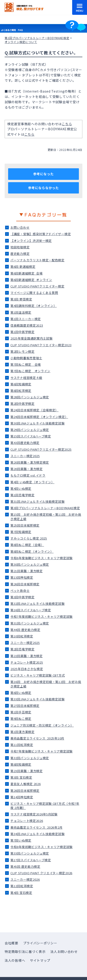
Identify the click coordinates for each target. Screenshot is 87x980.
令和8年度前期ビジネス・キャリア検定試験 (42, 847)
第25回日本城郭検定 (25, 525)
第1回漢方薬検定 (23, 732)
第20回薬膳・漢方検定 (27, 469)
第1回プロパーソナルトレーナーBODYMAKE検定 (37, 38)
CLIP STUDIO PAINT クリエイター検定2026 (41, 873)
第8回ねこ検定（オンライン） (32, 551)
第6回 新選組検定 (23, 267)
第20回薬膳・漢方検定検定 (30, 462)
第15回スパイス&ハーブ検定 (31, 436)
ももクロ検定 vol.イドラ (28, 475)
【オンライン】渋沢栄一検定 (31, 241)
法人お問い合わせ (64, 952)
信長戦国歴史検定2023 (27, 325)
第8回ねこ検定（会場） (27, 545)
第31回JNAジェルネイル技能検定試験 (37, 501)
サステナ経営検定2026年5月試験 (34, 814)
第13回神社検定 (22, 577)
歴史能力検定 (20, 254)
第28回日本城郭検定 (25, 791)
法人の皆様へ (15, 960)
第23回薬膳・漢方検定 (27, 771)
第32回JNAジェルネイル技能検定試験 (37, 604)
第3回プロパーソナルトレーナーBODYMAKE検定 (45, 508)
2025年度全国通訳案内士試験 (32, 338)
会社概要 (11, 943)
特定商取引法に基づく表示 (25, 952)
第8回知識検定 (21, 764)
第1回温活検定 (21, 312)
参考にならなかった (43, 188)
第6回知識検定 (21, 384)
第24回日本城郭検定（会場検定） (34, 410)
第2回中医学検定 (23, 404)
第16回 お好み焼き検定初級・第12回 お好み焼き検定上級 (46, 684)
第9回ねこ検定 (21, 719)
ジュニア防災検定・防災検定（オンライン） (42, 725)
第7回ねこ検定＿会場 (26, 364)
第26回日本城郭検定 (25, 584)
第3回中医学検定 (23, 597)
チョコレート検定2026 (27, 821)
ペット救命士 (20, 591)
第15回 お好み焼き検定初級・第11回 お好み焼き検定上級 (46, 517)
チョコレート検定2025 (27, 662)
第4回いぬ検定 (21, 488)
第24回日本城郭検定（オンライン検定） (39, 417)
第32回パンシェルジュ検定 (30, 758)
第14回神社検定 (22, 797)
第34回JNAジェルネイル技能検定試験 (37, 834)
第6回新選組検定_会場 (27, 273)
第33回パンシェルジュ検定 (30, 853)
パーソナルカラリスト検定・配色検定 (37, 260)
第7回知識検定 (21, 532)
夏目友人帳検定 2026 (26, 784)
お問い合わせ (20, 227)
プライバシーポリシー (40, 943)
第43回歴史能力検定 (25, 443)
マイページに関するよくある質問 (34, 293)
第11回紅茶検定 (22, 745)
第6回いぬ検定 (21, 693)
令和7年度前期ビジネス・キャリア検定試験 (42, 616)
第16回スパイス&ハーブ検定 (31, 610)
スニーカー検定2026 (25, 879)
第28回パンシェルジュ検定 (30, 397)
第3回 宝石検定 (21, 777)
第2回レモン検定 (23, 351)
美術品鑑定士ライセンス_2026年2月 (36, 827)
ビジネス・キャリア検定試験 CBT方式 (38, 675)
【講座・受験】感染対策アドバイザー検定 (41, 234)
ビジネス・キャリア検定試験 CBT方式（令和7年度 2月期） (45, 806)
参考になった (43, 174)
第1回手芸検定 (21, 712)
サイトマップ (40, 960)
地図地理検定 (20, 247)
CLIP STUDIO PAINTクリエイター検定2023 (41, 345)
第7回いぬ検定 (21, 840)
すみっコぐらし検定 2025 (29, 538)
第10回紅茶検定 (22, 636)
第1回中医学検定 (23, 332)
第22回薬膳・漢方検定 (27, 656)
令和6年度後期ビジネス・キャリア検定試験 (42, 558)
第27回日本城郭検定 (25, 706)
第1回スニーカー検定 (26, 319)
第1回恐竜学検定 (23, 495)
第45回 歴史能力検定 (25, 866)
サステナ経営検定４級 (26, 378)
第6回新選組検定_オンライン (31, 280)
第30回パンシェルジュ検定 (30, 564)
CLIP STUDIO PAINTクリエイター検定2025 (41, 449)
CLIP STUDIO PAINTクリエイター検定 (37, 286)
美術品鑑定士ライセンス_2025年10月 (37, 738)
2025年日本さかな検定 (27, 669)
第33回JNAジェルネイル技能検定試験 (37, 699)
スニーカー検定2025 (25, 456)
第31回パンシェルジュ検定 (30, 623)
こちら (67, 124)
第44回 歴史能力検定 (25, 630)
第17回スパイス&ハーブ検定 (31, 860)
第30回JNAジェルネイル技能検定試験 (37, 423)
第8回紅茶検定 (21, 391)
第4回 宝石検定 (21, 893)
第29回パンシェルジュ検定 (30, 430)
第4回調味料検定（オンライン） (34, 306)
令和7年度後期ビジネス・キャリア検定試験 (42, 751)
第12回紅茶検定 (22, 886)
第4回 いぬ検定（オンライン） (32, 482)
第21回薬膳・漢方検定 (27, 571)
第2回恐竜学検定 (23, 649)
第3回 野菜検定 (21, 299)
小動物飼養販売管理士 (26, 358)
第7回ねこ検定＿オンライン (30, 371)
